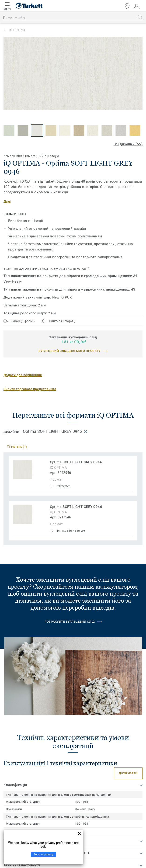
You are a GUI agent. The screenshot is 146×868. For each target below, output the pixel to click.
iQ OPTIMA (17, 30)
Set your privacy (43, 854)
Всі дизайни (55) (128, 144)
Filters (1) (17, 447)
